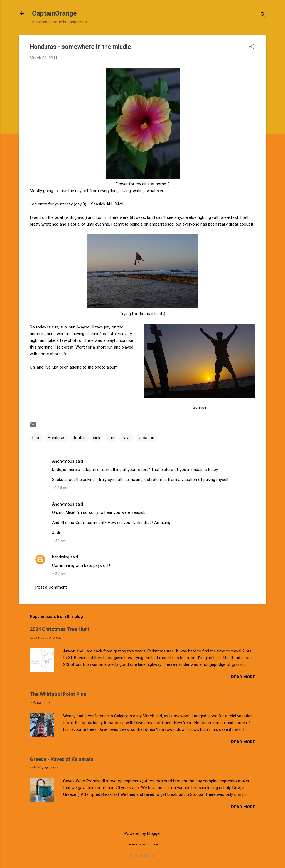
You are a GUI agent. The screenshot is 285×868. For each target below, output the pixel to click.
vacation (146, 438)
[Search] (263, 15)
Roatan (79, 438)
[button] (252, 47)
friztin (155, 844)
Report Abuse (142, 856)
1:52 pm (59, 541)
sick (97, 438)
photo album (106, 367)
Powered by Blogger (143, 833)
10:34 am (60, 488)
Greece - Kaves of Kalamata (62, 759)
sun (111, 438)
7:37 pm (59, 574)
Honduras (56, 438)
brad (36, 438)
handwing (61, 557)
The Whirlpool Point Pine (58, 694)
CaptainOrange (54, 13)
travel (126, 438)
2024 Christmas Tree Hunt (60, 629)
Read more (243, 677)
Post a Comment (51, 587)
